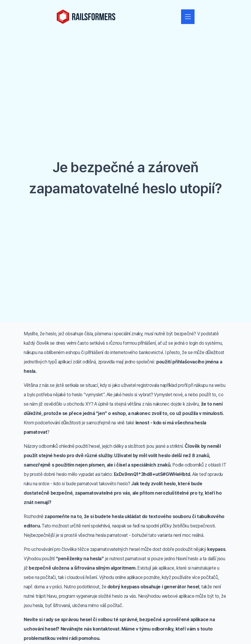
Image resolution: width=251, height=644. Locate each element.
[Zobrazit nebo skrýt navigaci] (188, 17)
